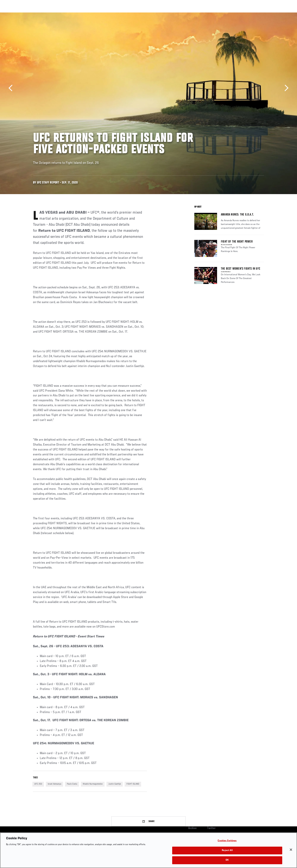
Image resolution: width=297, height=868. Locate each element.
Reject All (227, 850)
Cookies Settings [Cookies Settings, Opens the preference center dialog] (227, 841)
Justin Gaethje (115, 784)
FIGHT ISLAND (133, 784)
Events (29, 14)
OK (227, 860)
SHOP (256, 14)
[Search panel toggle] (266, 14)
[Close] (291, 850)
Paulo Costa (72, 784)
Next (285, 88)
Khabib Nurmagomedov (93, 784)
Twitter (211, 828)
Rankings (45, 14)
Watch (221, 14)
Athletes (62, 14)
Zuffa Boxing (239, 14)
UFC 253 (38, 784)
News (76, 14)
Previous (12, 88)
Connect (205, 14)
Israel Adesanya (54, 784)
